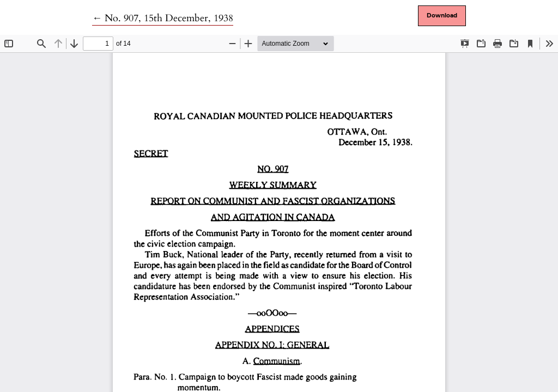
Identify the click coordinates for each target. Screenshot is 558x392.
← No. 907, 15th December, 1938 (163, 18)
